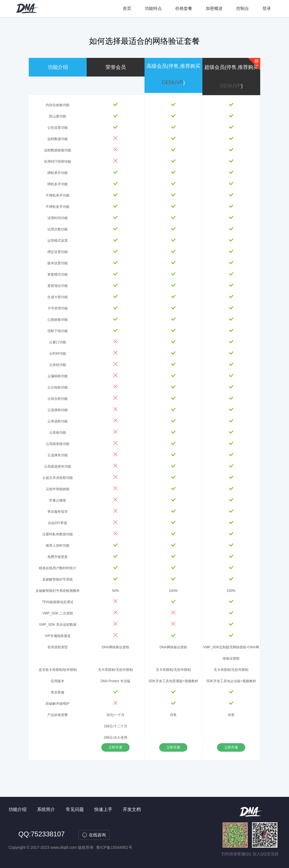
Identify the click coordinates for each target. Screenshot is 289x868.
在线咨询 (98, 835)
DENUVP (173, 82)
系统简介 (46, 809)
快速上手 (103, 809)
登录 (267, 8)
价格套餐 (184, 8)
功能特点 (153, 8)
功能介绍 (17, 809)
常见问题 (75, 809)
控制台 (243, 8)
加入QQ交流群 (266, 854)
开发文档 (132, 809)
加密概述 (214, 8)
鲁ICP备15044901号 (114, 847)
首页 (127, 8)
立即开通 (115, 747)
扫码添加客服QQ (237, 854)
